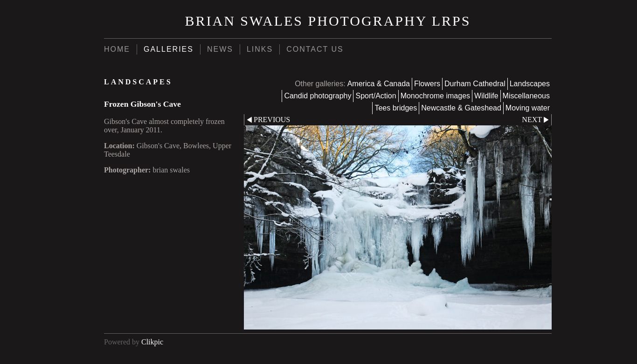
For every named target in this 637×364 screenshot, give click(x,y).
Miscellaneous (526, 96)
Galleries (169, 49)
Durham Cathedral (475, 84)
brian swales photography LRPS (328, 21)
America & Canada (379, 84)
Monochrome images (435, 96)
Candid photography (318, 96)
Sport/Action (376, 96)
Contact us (315, 49)
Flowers (427, 84)
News (220, 49)
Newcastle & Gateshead (461, 108)
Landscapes (530, 84)
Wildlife (486, 96)
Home (117, 49)
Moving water (528, 108)
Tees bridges (396, 108)
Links (260, 49)
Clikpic (152, 342)
